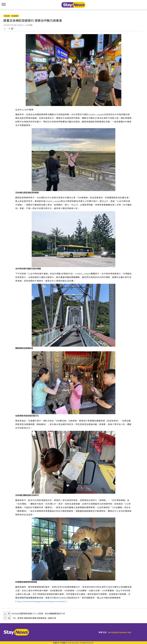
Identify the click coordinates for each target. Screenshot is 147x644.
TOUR (7, 16)
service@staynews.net (120, 632)
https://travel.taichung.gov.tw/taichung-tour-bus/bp (41, 601)
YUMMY (15, 16)
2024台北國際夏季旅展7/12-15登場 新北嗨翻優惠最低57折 (38, 613)
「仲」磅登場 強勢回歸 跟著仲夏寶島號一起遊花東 (34, 618)
